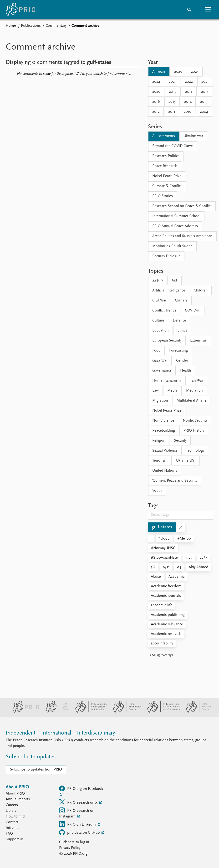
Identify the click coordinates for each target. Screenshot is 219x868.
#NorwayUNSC (163, 548)
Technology (195, 451)
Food (156, 351)
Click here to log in (74, 842)
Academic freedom (166, 586)
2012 (156, 112)
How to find (15, 817)
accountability (162, 643)
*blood (164, 539)
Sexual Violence (165, 451)
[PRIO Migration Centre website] (196, 712)
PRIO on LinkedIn (78, 824)
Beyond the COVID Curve (173, 146)
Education (160, 331)
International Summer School (176, 216)
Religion (159, 441)
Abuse (156, 577)
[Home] (20, 10)
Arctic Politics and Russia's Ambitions (182, 236)
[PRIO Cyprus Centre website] (55, 712)
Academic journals (166, 596)
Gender (182, 361)
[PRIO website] (24, 712)
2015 (172, 102)
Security (180, 441)
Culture (158, 321)
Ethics (182, 331)
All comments (164, 136)
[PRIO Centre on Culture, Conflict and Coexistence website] (161, 712)
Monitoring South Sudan (172, 246)
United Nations (165, 471)
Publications (31, 26)
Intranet (12, 828)
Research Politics (166, 156)
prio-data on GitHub (80, 832)
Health (186, 371)
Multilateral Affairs (191, 401)
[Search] (189, 10)
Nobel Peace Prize (167, 176)
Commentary (56, 26)
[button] (208, 10)
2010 (188, 112)
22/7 (203, 558)
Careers (12, 805)
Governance (162, 371)
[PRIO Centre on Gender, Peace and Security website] (89, 712)
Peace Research (165, 166)
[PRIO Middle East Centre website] (125, 712)
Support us (15, 839)
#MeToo (184, 539)
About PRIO (15, 794)
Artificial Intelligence (169, 291)
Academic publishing (168, 615)
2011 (172, 112)
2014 (188, 102)
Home (11, 26)
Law (155, 391)
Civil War (159, 301)
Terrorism (160, 461)
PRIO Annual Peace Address (175, 226)
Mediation (194, 391)
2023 (173, 82)
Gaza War (160, 361)
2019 (173, 92)
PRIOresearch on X (79, 802)
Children (201, 291)
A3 (179, 567)
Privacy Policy (70, 848)
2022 (189, 82)
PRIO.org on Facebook (81, 788)
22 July (158, 281)
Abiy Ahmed (199, 567)
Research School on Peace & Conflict (182, 206)
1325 (189, 558)
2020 (156, 92)
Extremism (199, 341)
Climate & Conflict (167, 186)
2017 (205, 92)
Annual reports (18, 799)
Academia (177, 577)
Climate (181, 301)
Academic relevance (167, 624)
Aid (174, 281)
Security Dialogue (166, 256)
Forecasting (178, 351)
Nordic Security (195, 421)
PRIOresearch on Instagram (77, 813)
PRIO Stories (163, 196)
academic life (162, 605)
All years (159, 72)
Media (172, 391)
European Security (167, 341)
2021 (205, 82)
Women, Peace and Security (175, 481)
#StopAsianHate (164, 558)
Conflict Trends (164, 311)
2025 (195, 72)
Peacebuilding (164, 431)
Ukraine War (193, 136)
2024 (156, 82)
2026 (178, 72)
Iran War (196, 381)
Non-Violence (163, 421)
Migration (160, 401)
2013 (204, 102)
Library (11, 811)
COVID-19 (193, 311)
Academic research (166, 634)
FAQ (9, 834)
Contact (12, 822)
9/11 (166, 567)
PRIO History (194, 431)
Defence (179, 321)
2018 (189, 92)
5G (153, 567)
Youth (157, 491)
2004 (204, 112)
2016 (156, 102)
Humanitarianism (167, 381)
